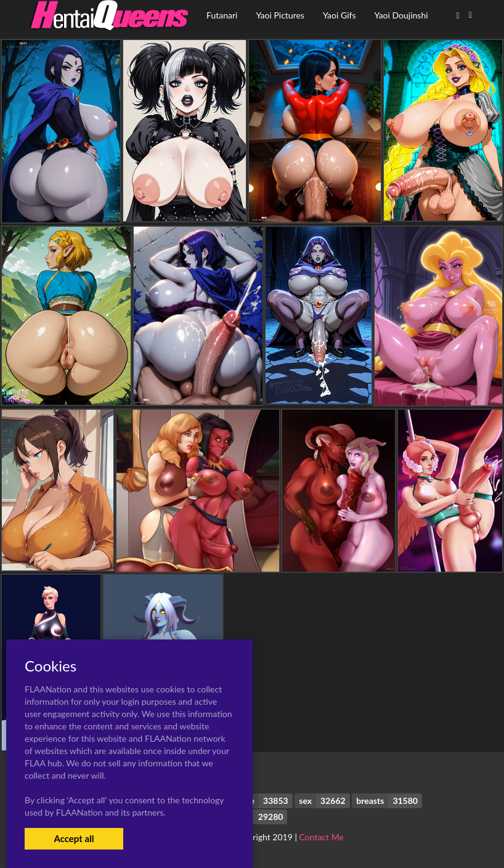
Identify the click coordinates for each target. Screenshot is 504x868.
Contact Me (322, 837)
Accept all (74, 838)
